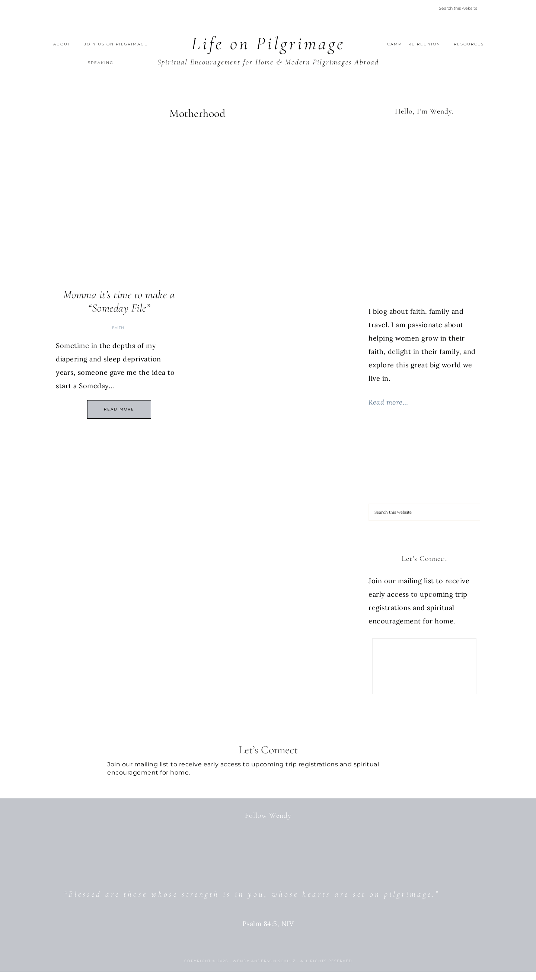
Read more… (388, 402)
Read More (119, 409)
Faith (118, 328)
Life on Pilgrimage (268, 44)
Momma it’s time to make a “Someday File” (119, 301)
